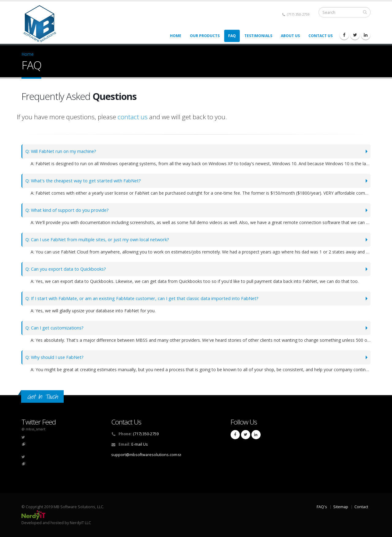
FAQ (232, 36)
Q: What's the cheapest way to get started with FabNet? (87, 181)
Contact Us (320, 36)
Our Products (205, 36)
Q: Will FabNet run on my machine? (64, 151)
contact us (133, 117)
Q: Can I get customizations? (57, 328)
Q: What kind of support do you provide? (70, 210)
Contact (361, 507)
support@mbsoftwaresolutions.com (146, 455)
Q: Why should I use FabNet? (57, 357)
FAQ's (322, 507)
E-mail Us (140, 444)
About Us (290, 36)
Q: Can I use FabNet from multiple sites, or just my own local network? (104, 240)
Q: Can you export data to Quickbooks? (68, 269)
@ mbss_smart (33, 429)
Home (176, 36)
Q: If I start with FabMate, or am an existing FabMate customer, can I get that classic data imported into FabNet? (150, 298)
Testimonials (258, 36)
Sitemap (341, 507)
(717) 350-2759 (296, 14)
